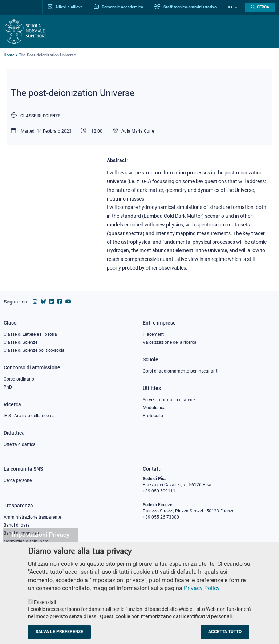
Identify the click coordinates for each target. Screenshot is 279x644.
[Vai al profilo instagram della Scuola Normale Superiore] (35, 302)
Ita (230, 7)
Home (9, 55)
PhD (8, 387)
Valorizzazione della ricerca (170, 342)
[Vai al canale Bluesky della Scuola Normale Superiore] (43, 302)
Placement (153, 334)
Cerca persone (18, 480)
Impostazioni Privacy (41, 544)
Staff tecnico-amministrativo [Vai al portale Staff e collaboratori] (185, 7)
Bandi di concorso (21, 533)
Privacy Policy (202, 597)
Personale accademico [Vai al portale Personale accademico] (118, 7)
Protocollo (153, 416)
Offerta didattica (20, 444)
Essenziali (45, 611)
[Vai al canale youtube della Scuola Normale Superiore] (68, 302)
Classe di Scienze (40, 116)
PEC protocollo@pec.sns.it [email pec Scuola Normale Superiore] (172, 548)
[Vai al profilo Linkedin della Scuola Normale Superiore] (52, 302)
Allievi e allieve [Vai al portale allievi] (65, 7)
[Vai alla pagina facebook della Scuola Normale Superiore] (60, 302)
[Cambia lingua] (235, 7)
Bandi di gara (17, 525)
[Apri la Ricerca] (260, 7)
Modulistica (154, 408)
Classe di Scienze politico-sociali (35, 350)
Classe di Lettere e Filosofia (30, 334)
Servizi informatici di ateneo (170, 400)
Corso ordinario (19, 379)
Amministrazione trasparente (32, 517)
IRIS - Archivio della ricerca (29, 416)
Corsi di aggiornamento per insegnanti (181, 371)
